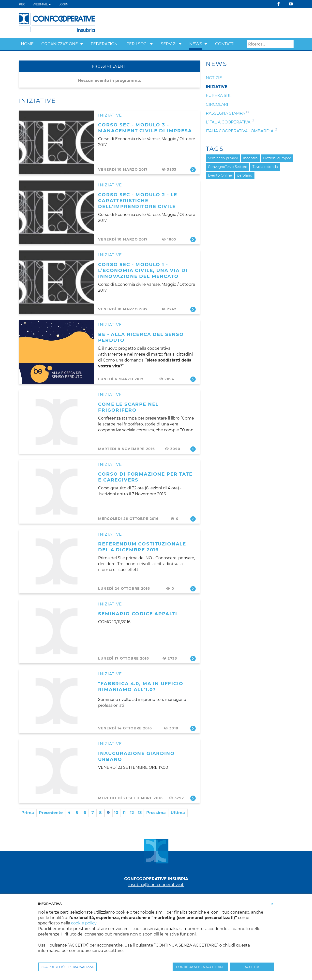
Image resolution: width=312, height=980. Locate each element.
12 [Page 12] (132, 813)
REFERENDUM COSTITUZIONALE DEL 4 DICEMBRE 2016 (142, 547)
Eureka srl (219, 96)
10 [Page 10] (116, 813)
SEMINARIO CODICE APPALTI (138, 614)
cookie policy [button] (84, 923)
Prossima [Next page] (156, 813)
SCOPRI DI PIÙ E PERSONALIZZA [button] (67, 967)
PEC (22, 4)
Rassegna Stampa (225, 113)
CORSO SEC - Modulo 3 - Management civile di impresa (145, 128)
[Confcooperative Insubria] (57, 23)
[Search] (270, 44)
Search (290, 44)
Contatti (225, 44)
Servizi (169, 44)
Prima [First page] (28, 813)
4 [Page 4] (69, 813)
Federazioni (105, 44)
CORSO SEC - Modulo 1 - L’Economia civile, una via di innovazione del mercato (143, 270)
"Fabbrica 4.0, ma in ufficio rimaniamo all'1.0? (141, 686)
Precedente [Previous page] (51, 813)
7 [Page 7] (93, 813)
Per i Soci (137, 44)
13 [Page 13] (140, 813)
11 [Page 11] (124, 813)
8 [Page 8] (100, 813)
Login (63, 4)
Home (27, 44)
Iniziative (110, 115)
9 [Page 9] (108, 813)
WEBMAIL (42, 4)
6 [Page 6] (85, 813)
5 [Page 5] (77, 813)
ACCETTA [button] (252, 967)
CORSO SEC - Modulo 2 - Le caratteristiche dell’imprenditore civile (138, 201)
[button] (82, 44)
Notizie (214, 78)
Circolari (217, 104)
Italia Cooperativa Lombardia (240, 131)
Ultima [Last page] (178, 813)
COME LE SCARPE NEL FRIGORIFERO (128, 407)
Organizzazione (60, 44)
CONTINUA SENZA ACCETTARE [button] (200, 967)
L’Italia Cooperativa (228, 122)
